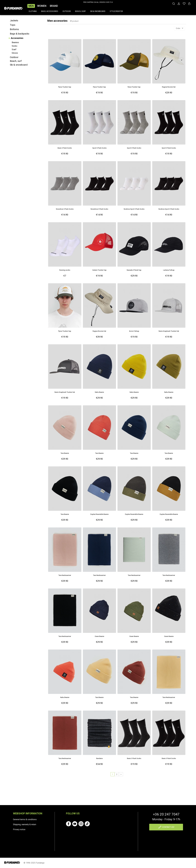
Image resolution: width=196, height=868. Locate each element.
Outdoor (67, 11)
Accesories (17, 38)
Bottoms (14, 29)
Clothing (33, 11)
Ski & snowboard (98, 11)
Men (31, 6)
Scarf (14, 49)
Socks (14, 46)
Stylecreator (116, 11)
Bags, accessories (50, 11)
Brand (54, 6)
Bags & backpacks (20, 34)
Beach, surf (80, 11)
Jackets (14, 20)
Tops (13, 25)
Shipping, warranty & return (25, 824)
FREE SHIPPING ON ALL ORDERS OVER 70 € (98, 2)
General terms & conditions (25, 819)
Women (42, 6)
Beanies (15, 42)
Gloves (15, 53)
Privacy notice (19, 829)
